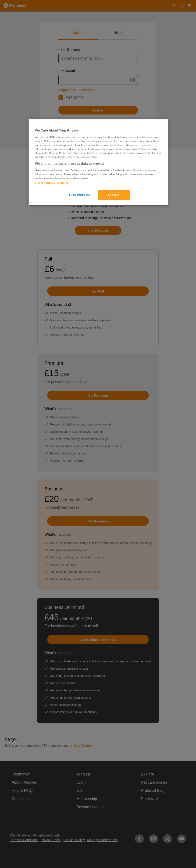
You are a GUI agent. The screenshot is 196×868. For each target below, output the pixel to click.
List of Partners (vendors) (52, 183)
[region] (98, 162)
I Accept (114, 195)
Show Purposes (80, 195)
